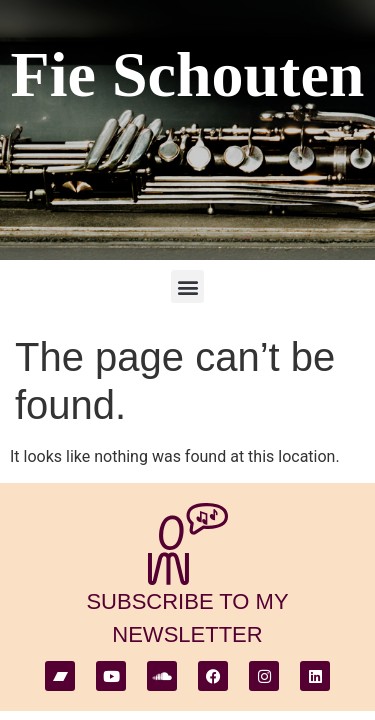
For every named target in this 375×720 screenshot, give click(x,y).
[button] (187, 286)
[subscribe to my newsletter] (188, 544)
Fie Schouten (188, 74)
